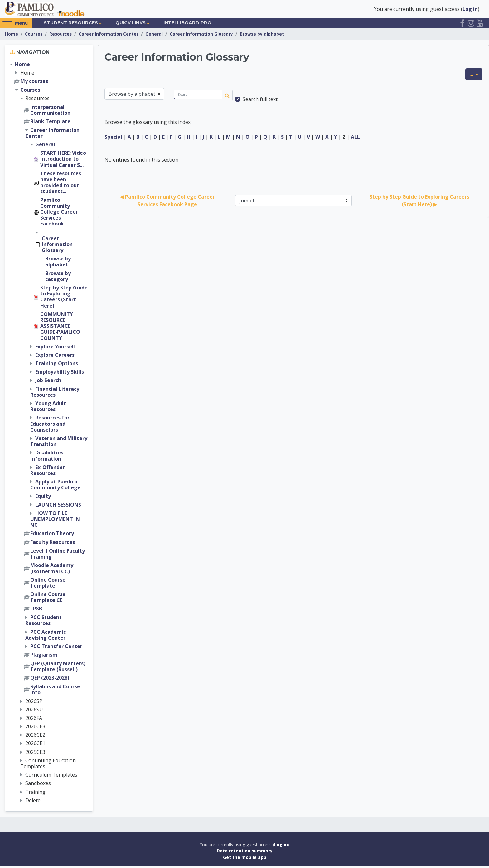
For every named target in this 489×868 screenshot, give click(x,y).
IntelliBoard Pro (187, 25)
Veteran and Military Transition (59, 444)
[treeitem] (49, 435)
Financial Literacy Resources (55, 394)
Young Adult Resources (48, 409)
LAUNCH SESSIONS (58, 507)
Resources (61, 36)
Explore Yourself (56, 349)
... (476, 76)
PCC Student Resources (44, 623)
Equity (43, 498)
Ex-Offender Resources (48, 473)
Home (12, 36)
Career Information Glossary (201, 36)
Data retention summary (245, 853)
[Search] (198, 97)
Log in (470, 10)
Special (113, 139)
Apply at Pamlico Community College (55, 487)
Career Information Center (109, 36)
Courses (34, 36)
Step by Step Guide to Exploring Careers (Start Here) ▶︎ (420, 203)
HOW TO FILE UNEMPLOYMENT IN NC (55, 521)
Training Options (57, 366)
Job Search (48, 383)
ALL (355, 139)
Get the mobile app (245, 860)
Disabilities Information (47, 458)
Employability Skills (60, 374)
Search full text (260, 102)
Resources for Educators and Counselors (50, 426)
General (154, 36)
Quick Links (131, 25)
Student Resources (71, 25)
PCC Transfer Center (56, 649)
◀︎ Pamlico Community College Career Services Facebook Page (168, 203)
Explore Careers (55, 357)
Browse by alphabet (262, 36)
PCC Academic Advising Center (46, 637)
